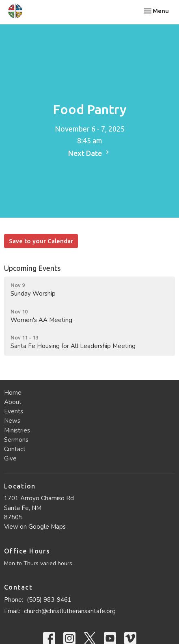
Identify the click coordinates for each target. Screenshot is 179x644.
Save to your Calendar (41, 241)
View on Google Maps (35, 527)
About (13, 402)
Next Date (90, 153)
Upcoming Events (32, 268)
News (12, 421)
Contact (15, 449)
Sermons (16, 440)
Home (13, 393)
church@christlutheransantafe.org (70, 611)
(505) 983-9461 (49, 600)
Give (10, 458)
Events (14, 411)
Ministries (17, 430)
